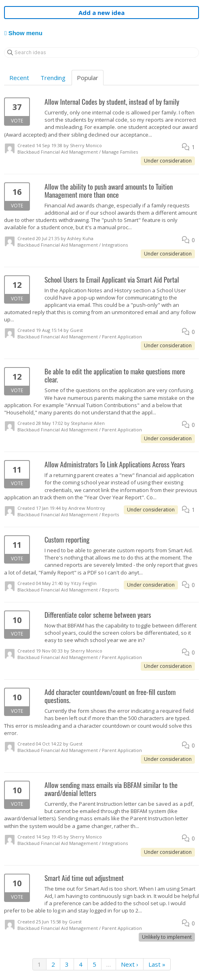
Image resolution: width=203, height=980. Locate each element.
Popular (88, 78)
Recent (19, 78)
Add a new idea (101, 13)
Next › (130, 964)
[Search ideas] (101, 53)
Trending (53, 78)
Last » (157, 964)
